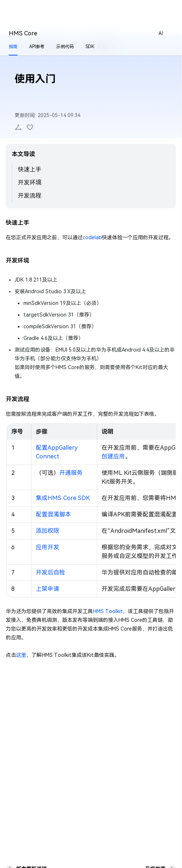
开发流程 (30, 196)
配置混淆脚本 (53, 514)
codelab (92, 237)
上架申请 (48, 589)
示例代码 (65, 47)
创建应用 (113, 456)
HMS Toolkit (108, 611)
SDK (90, 47)
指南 (13, 47)
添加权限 (48, 531)
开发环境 (30, 183)
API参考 (37, 47)
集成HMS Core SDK (63, 498)
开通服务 (71, 473)
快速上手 (30, 169)
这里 (21, 655)
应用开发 (48, 547)
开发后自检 (50, 572)
